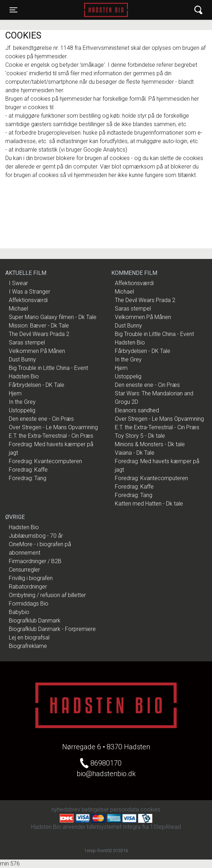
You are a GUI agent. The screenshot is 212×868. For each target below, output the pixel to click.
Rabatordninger (28, 587)
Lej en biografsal (29, 637)
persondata (125, 810)
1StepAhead (166, 827)
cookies (150, 810)
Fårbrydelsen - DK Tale (37, 385)
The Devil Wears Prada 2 (39, 334)
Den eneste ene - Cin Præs (41, 419)
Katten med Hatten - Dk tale (149, 504)
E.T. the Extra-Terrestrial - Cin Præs (51, 436)
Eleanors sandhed (137, 410)
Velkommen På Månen (37, 351)
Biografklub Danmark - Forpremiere (52, 629)
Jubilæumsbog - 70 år (36, 536)
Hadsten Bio (106, 10)
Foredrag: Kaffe (28, 470)
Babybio (19, 612)
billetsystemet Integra (114, 827)
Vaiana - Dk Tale (135, 453)
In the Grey (22, 402)
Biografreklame (28, 646)
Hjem (15, 393)
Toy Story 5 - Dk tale (140, 436)
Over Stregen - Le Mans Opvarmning (53, 427)
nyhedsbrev (66, 810)
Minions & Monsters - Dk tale (150, 444)
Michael (18, 309)
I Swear (18, 283)
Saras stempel (27, 343)
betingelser (95, 810)
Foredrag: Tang (28, 478)
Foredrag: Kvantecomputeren (45, 461)
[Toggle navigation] (13, 10)
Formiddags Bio (29, 604)
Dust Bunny (22, 359)
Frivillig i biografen (31, 578)
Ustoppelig (22, 410)
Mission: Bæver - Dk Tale (39, 326)
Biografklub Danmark (35, 621)
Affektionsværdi (28, 300)
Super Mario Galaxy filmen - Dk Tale (53, 317)
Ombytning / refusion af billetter (47, 595)
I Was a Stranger (30, 292)
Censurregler (24, 570)
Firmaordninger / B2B (35, 561)
